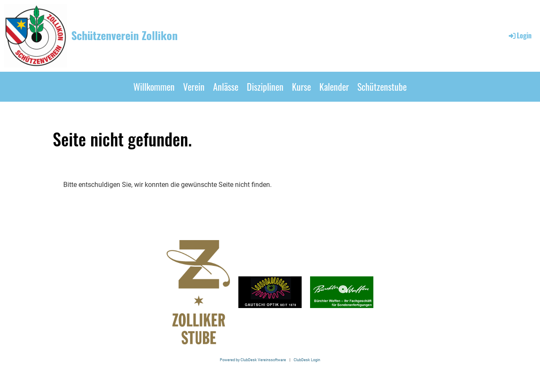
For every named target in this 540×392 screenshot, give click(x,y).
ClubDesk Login (307, 360)
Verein (194, 87)
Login (520, 35)
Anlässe (226, 87)
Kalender (334, 87)
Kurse (301, 87)
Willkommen (154, 87)
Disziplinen (265, 87)
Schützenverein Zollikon (124, 35)
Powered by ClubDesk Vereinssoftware (253, 360)
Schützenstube (382, 87)
